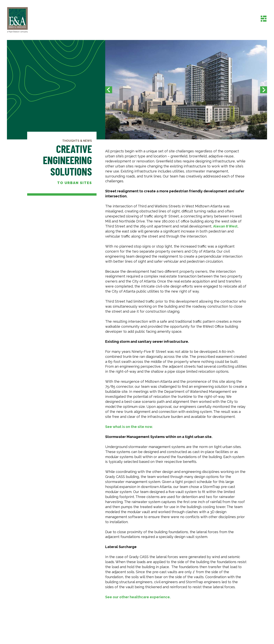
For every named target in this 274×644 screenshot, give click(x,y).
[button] (109, 90)
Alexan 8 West (225, 226)
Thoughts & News (77, 141)
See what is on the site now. (129, 427)
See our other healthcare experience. (138, 597)
